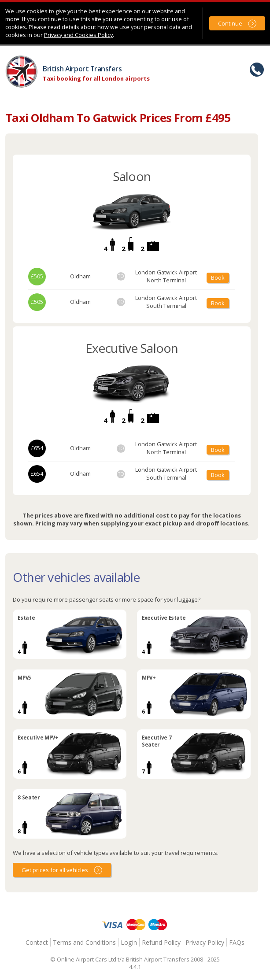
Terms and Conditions (84, 942)
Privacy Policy (205, 942)
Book (218, 277)
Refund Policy (161, 942)
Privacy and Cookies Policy (78, 35)
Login (129, 942)
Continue (230, 23)
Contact (37, 942)
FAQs (237, 942)
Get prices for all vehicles (55, 870)
